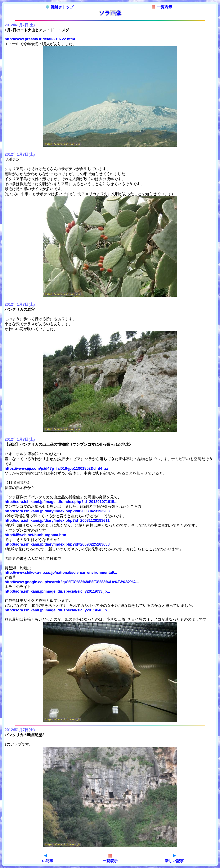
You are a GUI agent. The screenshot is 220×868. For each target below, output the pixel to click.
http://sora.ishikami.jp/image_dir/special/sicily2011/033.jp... (57, 591)
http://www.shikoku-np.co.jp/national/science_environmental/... (61, 573)
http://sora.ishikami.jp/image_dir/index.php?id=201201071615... (61, 502)
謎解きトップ (60, 7)
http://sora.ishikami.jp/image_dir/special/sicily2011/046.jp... (57, 610)
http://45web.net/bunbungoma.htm (35, 535)
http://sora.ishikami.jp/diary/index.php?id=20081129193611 (57, 521)
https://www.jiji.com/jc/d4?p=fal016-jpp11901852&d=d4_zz (56, 468)
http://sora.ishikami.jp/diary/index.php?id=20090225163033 (57, 544)
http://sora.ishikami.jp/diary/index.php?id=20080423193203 (57, 511)
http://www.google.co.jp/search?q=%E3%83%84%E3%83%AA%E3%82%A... (72, 582)
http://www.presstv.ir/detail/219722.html (40, 39)
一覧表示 (162, 7)
